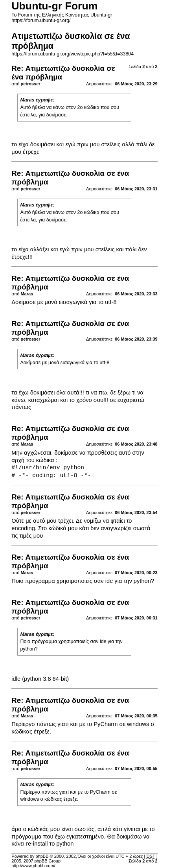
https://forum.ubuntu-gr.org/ (41, 20)
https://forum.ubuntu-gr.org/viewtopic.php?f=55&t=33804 (73, 54)
